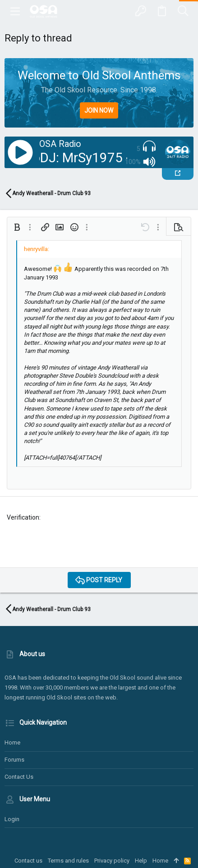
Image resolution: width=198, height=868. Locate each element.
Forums (14, 760)
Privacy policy (112, 861)
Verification (23, 517)
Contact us (19, 777)
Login (12, 819)
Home (12, 742)
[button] (15, 11)
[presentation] (75, 543)
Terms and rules (68, 861)
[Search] (183, 11)
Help (141, 861)
